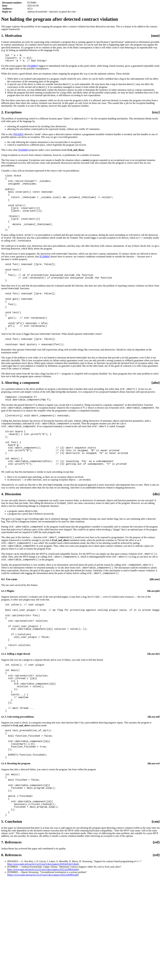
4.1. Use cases (9, 632)
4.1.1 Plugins (8, 644)
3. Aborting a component (20, 417)
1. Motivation (11, 36)
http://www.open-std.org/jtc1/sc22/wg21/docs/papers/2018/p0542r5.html (43, 955)
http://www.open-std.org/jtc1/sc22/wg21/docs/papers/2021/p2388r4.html (43, 961)
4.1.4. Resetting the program (16, 845)
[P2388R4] (32, 68)
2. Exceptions (11, 115)
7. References (11, 933)
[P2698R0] (23, 154)
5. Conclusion (12, 913)
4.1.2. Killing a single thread (16, 717)
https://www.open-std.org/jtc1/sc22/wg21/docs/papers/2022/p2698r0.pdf (43, 966)
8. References (11, 946)
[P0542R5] (18, 138)
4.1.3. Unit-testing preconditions (18, 791)
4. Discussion (11, 542)
